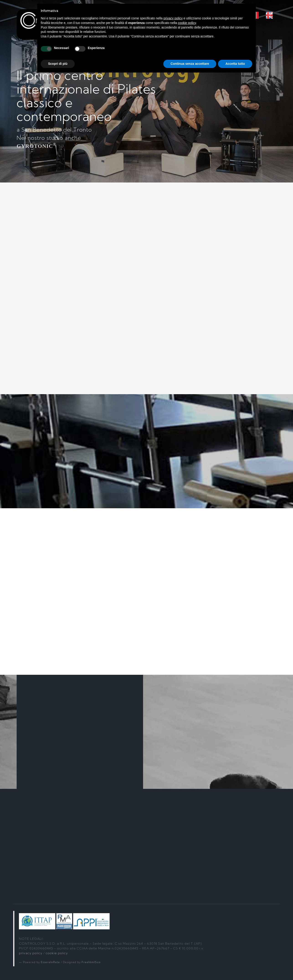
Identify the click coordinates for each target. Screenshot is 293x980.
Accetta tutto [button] (235, 64)
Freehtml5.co (91, 962)
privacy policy (31, 953)
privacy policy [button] (173, 18)
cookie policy (57, 953)
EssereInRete (50, 962)
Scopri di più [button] (58, 64)
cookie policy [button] (187, 23)
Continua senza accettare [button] (190, 64)
